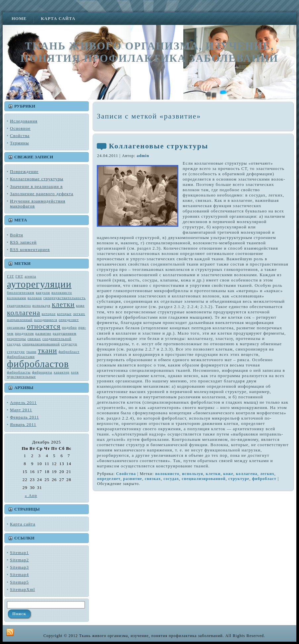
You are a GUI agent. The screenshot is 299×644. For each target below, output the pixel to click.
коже (81, 306)
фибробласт (69, 352)
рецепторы (17, 339)
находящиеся (46, 320)
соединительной (57, 339)
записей (23, 242)
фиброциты (42, 372)
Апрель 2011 (23, 402)
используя (41, 306)
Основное (20, 128)
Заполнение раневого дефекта (42, 194)
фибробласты (19, 372)
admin (143, 156)
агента (30, 276)
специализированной (41, 344)
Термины (19, 143)
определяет (69, 320)
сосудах (14, 344)
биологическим (21, 293)
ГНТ (19, 276)
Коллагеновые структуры (37, 179)
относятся (44, 326)
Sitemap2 (19, 560)
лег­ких (79, 314)
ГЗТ (10, 276)
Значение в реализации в (36, 186)
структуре (16, 352)
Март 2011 (21, 410)
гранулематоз (19, 306)
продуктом (24, 333)
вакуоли (43, 293)
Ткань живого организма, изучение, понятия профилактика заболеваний (149, 52)
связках (34, 339)
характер (62, 372)
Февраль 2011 (25, 417)
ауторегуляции (39, 284)
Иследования (24, 121)
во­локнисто (62, 293)
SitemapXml (23, 589)
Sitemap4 (19, 574)
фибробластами (21, 357)
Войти (17, 235)
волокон (35, 298)
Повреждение (24, 171)
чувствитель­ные (21, 377)
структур (69, 344)
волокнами (17, 298)
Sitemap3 (19, 567)
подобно (69, 327)
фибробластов (38, 364)
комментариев (30, 249)
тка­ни (31, 352)
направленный (20, 320)
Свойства (20, 136)
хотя (75, 372)
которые (64, 314)
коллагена (24, 313)
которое (49, 314)
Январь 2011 (23, 424)
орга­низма (16, 327)
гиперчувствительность (64, 298)
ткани (47, 351)
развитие (43, 333)
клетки (63, 304)
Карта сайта (23, 524)
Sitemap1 (19, 553)
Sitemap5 (19, 582)
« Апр (31, 495)
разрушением (65, 333)
